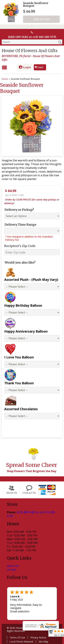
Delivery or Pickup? (19, 210)
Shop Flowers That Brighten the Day (31, 471)
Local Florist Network (21, 642)
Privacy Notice (38, 637)
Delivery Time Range (20, 225)
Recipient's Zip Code (20, 246)
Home (5, 79)
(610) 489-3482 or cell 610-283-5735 (32, 37)
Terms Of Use (17, 637)
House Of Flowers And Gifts (30, 51)
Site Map (43, 642)
